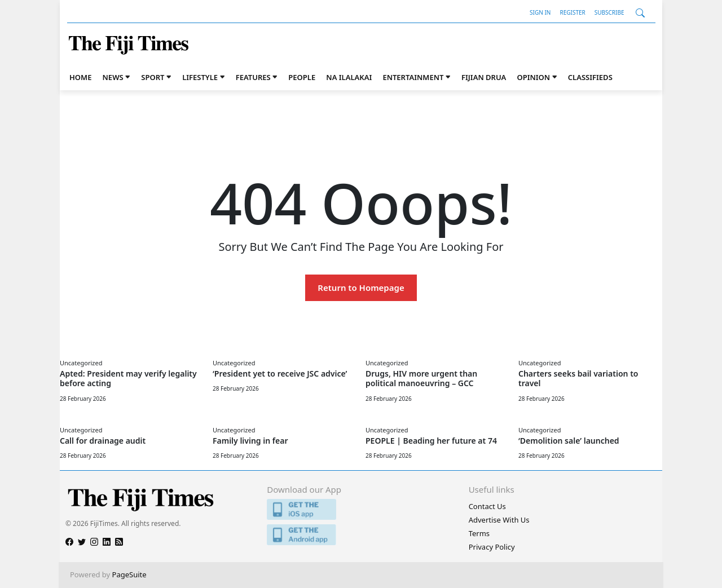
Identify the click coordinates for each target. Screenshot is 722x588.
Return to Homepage (361, 288)
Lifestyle (200, 77)
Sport (153, 77)
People (302, 77)
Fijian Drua (484, 77)
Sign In (540, 12)
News (113, 77)
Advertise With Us (499, 520)
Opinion (533, 77)
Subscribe (609, 12)
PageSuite (129, 574)
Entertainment (413, 77)
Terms (479, 533)
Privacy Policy (492, 547)
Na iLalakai (349, 77)
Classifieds (590, 77)
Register (572, 12)
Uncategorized (81, 363)
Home (80, 77)
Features (253, 77)
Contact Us (487, 506)
